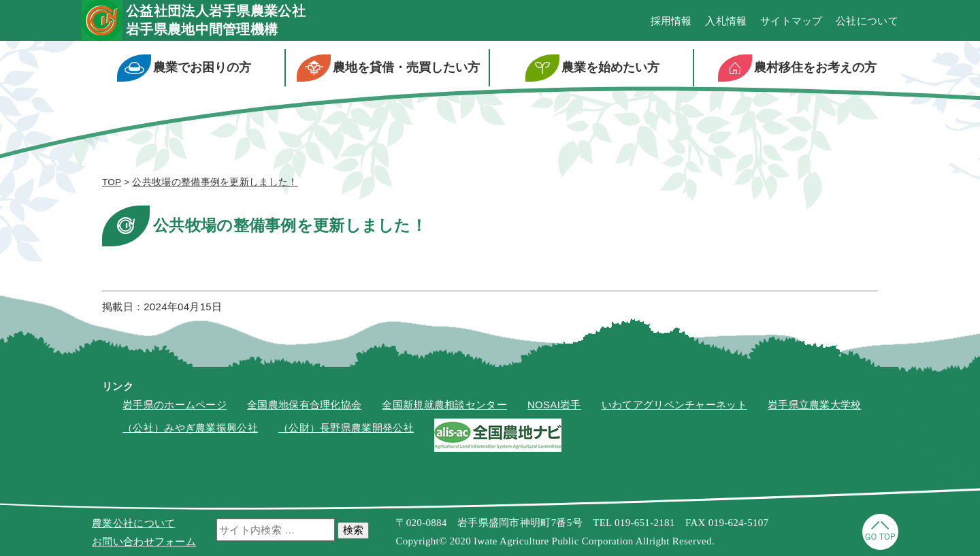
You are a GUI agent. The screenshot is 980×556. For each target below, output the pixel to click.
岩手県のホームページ (175, 405)
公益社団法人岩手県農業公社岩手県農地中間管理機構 (216, 20)
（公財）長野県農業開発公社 (346, 428)
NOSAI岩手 (554, 405)
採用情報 (671, 21)
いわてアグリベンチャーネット (674, 405)
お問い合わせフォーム (144, 541)
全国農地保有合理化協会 (304, 405)
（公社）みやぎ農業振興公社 (190, 428)
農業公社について (133, 523)
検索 (353, 530)
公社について (867, 21)
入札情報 (726, 21)
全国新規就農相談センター (444, 405)
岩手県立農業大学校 (815, 405)
